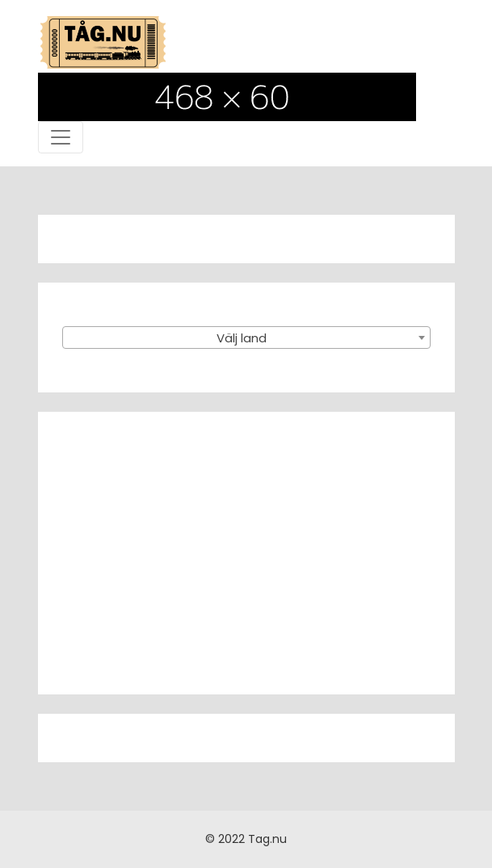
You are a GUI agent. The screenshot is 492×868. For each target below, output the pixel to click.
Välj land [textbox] (242, 338)
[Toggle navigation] (61, 137)
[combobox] (246, 338)
